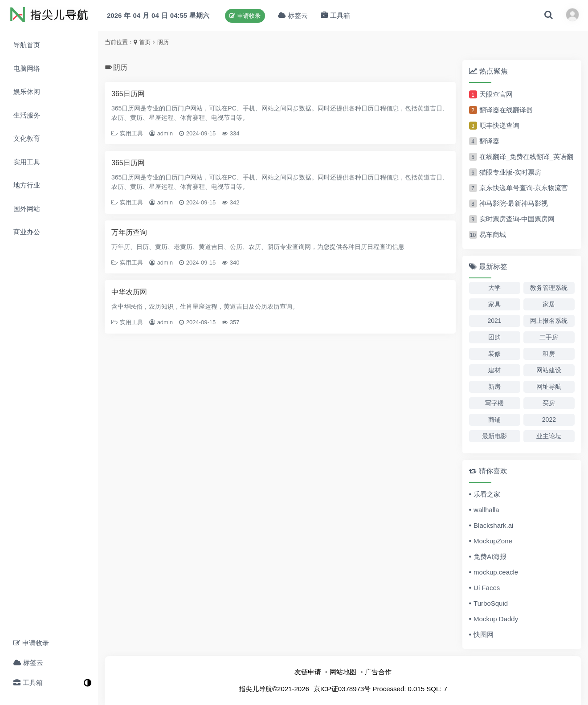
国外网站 (27, 209)
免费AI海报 (490, 556)
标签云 (28, 662)
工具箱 (28, 683)
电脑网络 (27, 68)
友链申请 (308, 672)
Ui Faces (487, 588)
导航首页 (27, 45)
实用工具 (27, 162)
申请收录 (31, 643)
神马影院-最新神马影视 (514, 203)
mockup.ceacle (496, 572)
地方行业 (27, 185)
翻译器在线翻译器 (506, 110)
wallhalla (486, 510)
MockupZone (493, 541)
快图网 (484, 634)
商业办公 (27, 232)
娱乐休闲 (27, 92)
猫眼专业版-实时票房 (510, 172)
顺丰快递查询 (499, 125)
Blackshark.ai (493, 525)
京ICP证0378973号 (342, 689)
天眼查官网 (496, 94)
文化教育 (27, 138)
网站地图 (343, 672)
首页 (145, 42)
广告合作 (378, 672)
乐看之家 (487, 494)
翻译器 (489, 141)
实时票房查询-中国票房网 (517, 219)
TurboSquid (491, 603)
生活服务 (27, 115)
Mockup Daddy (496, 619)
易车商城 (493, 234)
